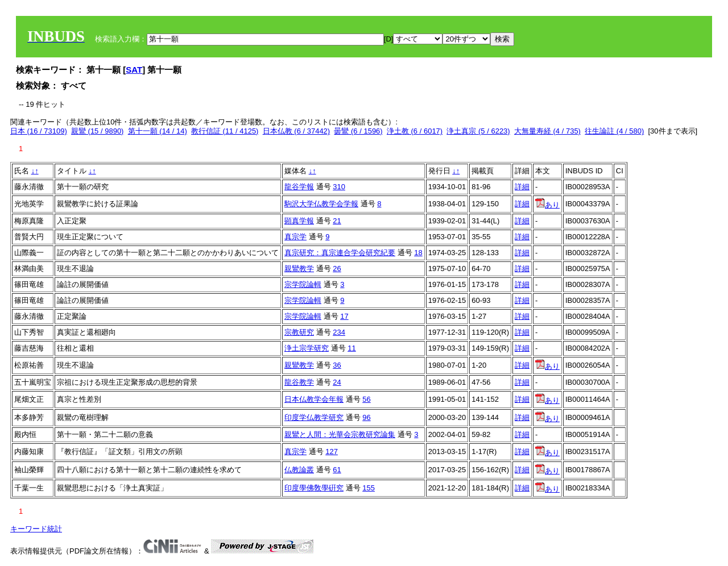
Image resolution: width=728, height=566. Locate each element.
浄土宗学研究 (307, 348)
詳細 (522, 187)
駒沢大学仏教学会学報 (321, 204)
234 (339, 332)
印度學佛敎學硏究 (314, 488)
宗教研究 (299, 332)
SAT (134, 70)
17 (344, 316)
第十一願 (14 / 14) (158, 131)
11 (351, 348)
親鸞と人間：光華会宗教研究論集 (340, 434)
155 (369, 488)
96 (366, 417)
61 (337, 470)
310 (339, 187)
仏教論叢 (299, 470)
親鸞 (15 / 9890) (98, 131)
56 (366, 399)
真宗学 (295, 237)
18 (418, 253)
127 (332, 451)
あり (547, 205)
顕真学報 (299, 221)
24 (337, 382)
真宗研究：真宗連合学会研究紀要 (340, 253)
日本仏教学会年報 (314, 399)
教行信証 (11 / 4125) (225, 131)
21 (337, 221)
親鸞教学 (299, 269)
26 (337, 269)
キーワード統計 (36, 529)
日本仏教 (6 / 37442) (297, 131)
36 (337, 365)
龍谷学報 (299, 187)
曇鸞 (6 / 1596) (358, 131)
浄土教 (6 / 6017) (415, 131)
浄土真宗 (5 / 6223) (478, 131)
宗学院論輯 (303, 284)
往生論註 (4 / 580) (614, 131)
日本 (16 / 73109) (39, 131)
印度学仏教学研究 (314, 417)
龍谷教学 (299, 382)
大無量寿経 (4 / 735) (547, 131)
